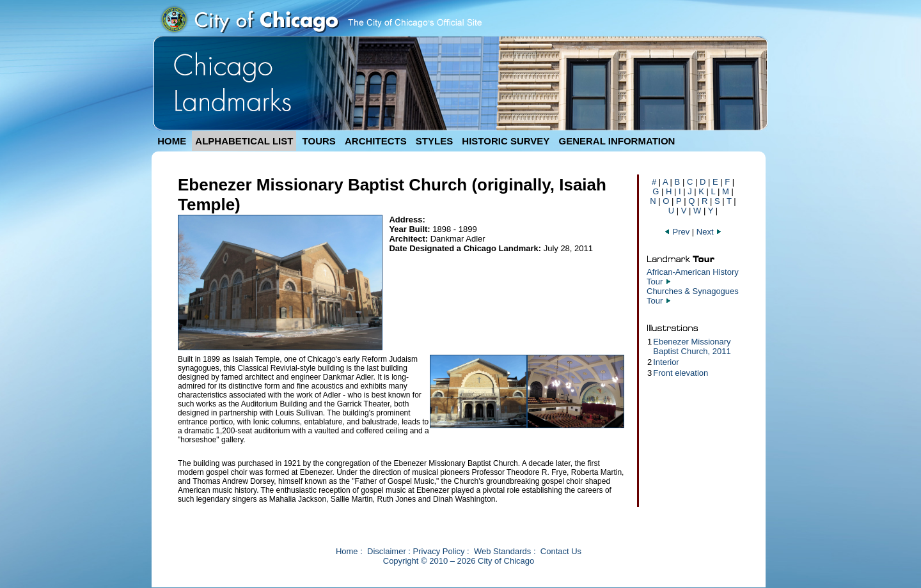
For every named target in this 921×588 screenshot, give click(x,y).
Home (347, 551)
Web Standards (502, 551)
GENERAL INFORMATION (617, 141)
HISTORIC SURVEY (506, 141)
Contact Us (561, 551)
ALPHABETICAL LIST (244, 141)
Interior (666, 362)
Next (709, 232)
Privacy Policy (439, 551)
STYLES (434, 141)
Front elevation (681, 373)
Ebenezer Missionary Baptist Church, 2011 (692, 346)
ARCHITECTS (376, 141)
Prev (677, 232)
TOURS (319, 141)
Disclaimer (387, 551)
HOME (172, 141)
